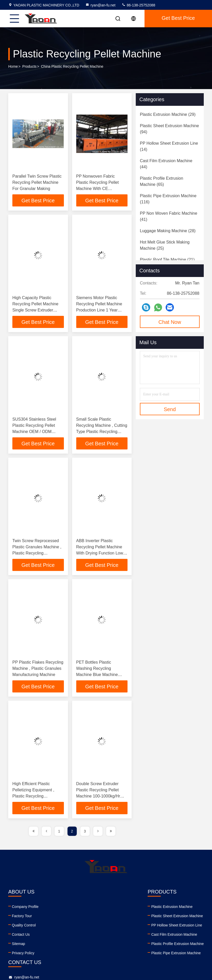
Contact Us (21, 936)
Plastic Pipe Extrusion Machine (78, 954)
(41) (169, 216)
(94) (169, 129)
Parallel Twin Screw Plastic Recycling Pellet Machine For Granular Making (37, 182)
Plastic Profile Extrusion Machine (79, 945)
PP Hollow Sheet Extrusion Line (78, 926)
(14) (169, 146)
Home (13, 67)
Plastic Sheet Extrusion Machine (79, 917)
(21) (167, 260)
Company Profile (25, 908)
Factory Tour (22, 917)
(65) (162, 181)
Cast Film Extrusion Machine (76, 936)
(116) (168, 199)
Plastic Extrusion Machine (74, 908)
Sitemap (18, 945)
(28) (168, 231)
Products (29, 67)
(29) (168, 114)
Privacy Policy (23, 954)
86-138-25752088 (138, 5)
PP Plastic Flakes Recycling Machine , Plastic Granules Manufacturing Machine (38, 669)
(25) (165, 245)
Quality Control (24, 926)
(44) (166, 164)
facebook (124, 943)
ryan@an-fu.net (100, 5)
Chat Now (170, 322)
